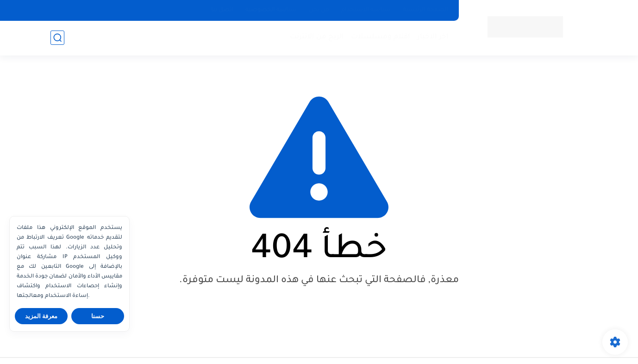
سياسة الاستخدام (366, 10)
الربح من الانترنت (317, 37)
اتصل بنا (222, 10)
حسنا (98, 316)
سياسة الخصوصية (271, 10)
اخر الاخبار (433, 37)
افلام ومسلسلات (381, 37)
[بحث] (57, 38)
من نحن (319, 10)
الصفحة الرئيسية (425, 10)
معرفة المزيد (41, 316)
